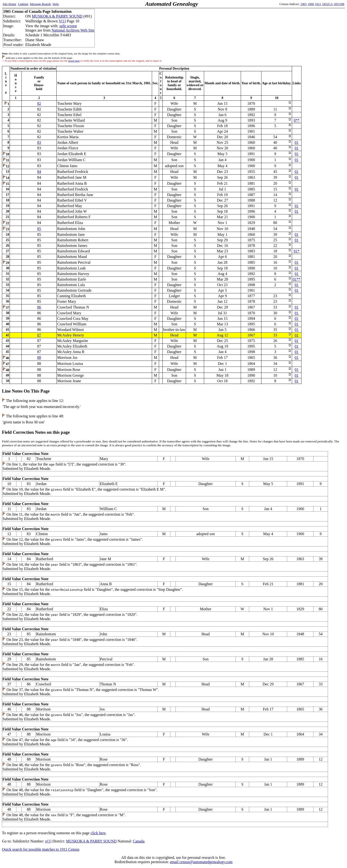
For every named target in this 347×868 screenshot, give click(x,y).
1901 (304, 4)
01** (297, 279)
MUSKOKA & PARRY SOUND (57, 16)
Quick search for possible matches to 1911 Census (41, 849)
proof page (74, 61)
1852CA (327, 4)
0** (297, 120)
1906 (311, 4)
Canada (139, 841)
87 (39, 335)
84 (39, 172)
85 (39, 229)
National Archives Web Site (73, 30)
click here (98, 833)
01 (297, 142)
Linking (23, 4)
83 (39, 142)
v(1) (48, 841)
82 (39, 103)
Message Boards (40, 4)
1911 (318, 4)
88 (39, 358)
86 (39, 307)
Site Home (10, 4)
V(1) (62, 21)
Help (56, 4)
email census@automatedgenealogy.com (201, 862)
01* (297, 251)
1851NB (339, 4)
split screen (68, 26)
